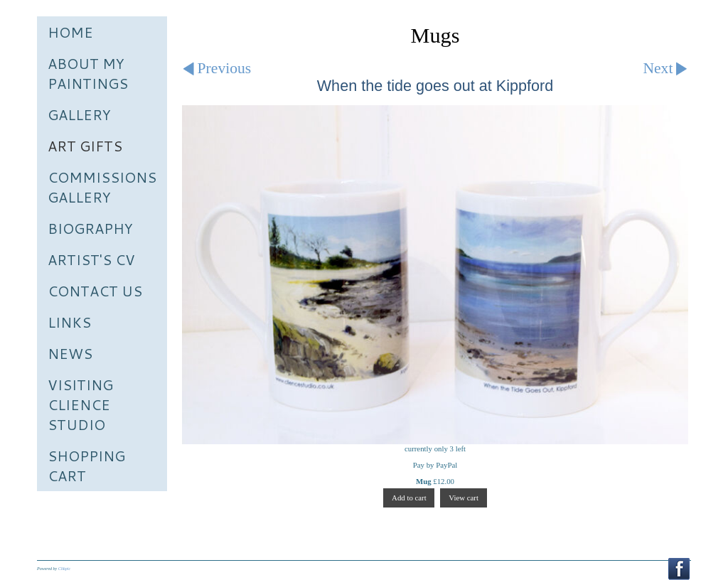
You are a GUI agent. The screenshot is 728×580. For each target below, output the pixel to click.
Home (70, 32)
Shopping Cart (86, 466)
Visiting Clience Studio (80, 404)
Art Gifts (85, 146)
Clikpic (64, 569)
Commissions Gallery (102, 187)
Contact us (95, 291)
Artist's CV (91, 259)
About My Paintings (88, 73)
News (70, 353)
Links (69, 322)
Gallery (79, 114)
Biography (90, 228)
